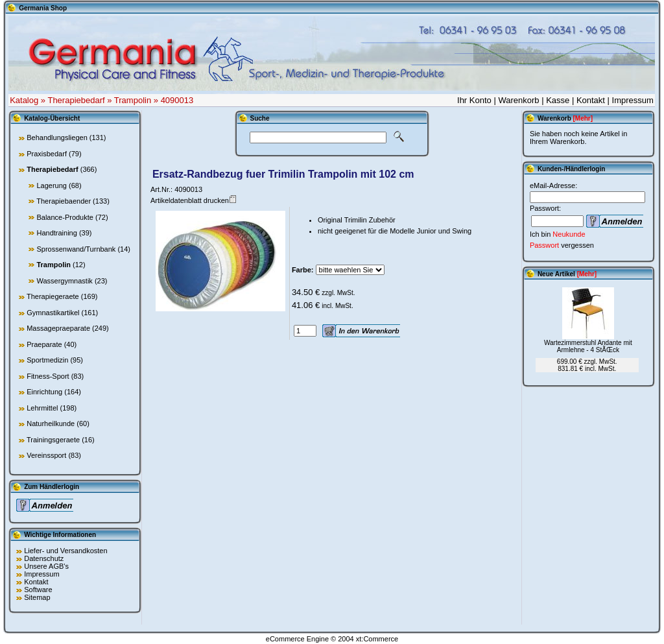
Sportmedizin (47, 360)
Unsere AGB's (46, 566)
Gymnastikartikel (53, 313)
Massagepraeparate (58, 328)
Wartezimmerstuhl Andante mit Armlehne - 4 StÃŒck (588, 346)
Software (38, 590)
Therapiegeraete (53, 296)
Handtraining (56, 233)
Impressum (633, 100)
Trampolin (133, 100)
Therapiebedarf (76, 100)
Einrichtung (44, 392)
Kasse (558, 100)
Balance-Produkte (65, 217)
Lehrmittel (42, 408)
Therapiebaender (64, 201)
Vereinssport (46, 455)
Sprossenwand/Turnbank (76, 249)
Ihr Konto (474, 100)
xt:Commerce (377, 639)
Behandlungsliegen (57, 137)
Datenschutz (44, 558)
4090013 (177, 100)
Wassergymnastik (64, 281)
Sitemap (37, 597)
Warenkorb (518, 100)
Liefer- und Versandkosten (65, 551)
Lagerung (52, 185)
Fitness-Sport (48, 376)
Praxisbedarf (47, 154)
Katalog (24, 100)
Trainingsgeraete (53, 440)
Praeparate (44, 344)
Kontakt (591, 100)
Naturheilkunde (51, 423)
